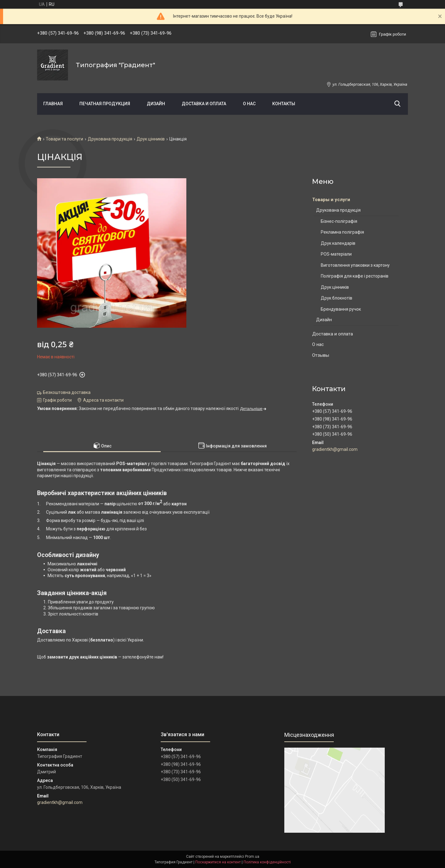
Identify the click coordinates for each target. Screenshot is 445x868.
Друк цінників (151, 139)
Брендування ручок (341, 309)
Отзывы (321, 355)
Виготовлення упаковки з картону (355, 265)
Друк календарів (338, 243)
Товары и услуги (331, 200)
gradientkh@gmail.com (335, 449)
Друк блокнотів (337, 298)
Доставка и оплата (204, 104)
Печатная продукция (105, 104)
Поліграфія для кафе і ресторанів (355, 276)
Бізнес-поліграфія (339, 221)
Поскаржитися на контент (218, 862)
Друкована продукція (110, 139)
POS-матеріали (336, 254)
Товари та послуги (64, 139)
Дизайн (156, 104)
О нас (249, 104)
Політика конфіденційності (267, 862)
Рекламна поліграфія (342, 232)
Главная (53, 104)
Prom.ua (252, 857)
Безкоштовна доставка (67, 392)
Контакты (284, 104)
